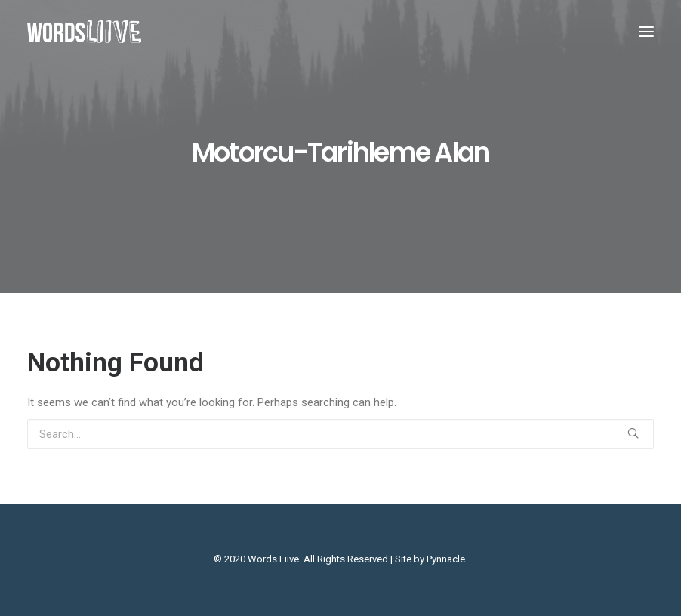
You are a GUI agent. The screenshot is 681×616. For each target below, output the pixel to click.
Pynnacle (446, 559)
